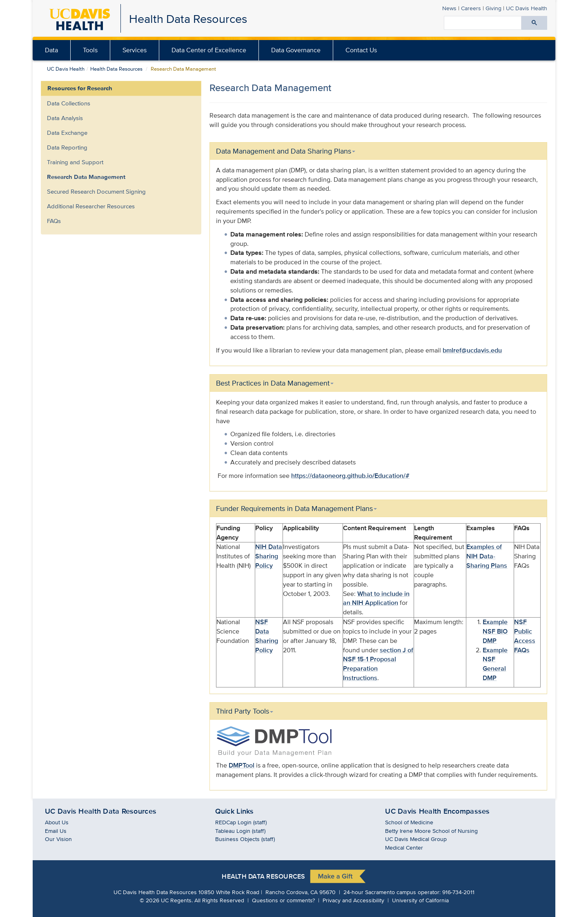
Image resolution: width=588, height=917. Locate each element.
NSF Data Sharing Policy (267, 636)
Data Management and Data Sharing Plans (286, 151)
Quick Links (235, 811)
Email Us (56, 831)
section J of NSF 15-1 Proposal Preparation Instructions (378, 664)
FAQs (54, 221)
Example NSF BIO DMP (495, 631)
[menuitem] (52, 50)
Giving (493, 8)
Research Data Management (86, 177)
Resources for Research (80, 88)
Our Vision (58, 839)
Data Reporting (67, 147)
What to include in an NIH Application (376, 598)
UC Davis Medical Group (416, 839)
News (449, 8)
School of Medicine (409, 822)
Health (527, 8)
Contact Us (361, 50)
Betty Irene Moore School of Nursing (431, 831)
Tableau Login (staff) (240, 831)
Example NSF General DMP (495, 664)
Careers (471, 8)
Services (135, 50)
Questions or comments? (283, 900)
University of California (420, 900)
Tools (90, 50)
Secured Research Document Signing (96, 191)
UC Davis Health (66, 69)
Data (51, 50)
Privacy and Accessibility (353, 900)
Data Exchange (67, 133)
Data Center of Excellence (209, 50)
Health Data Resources (188, 19)
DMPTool (242, 765)
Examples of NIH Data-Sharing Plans (487, 556)
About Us (57, 822)
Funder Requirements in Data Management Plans (296, 508)
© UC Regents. (166, 900)
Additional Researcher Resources (91, 206)
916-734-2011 (458, 892)
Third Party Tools (245, 711)
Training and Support (75, 162)
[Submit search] (534, 23)
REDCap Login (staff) (241, 822)
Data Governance (296, 50)
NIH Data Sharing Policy (269, 556)
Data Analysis (65, 118)
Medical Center (404, 847)
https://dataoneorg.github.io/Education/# (350, 476)
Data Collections (69, 103)
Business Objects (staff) (245, 839)
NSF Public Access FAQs (525, 636)
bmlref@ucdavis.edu (472, 350)
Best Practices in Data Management (275, 383)
